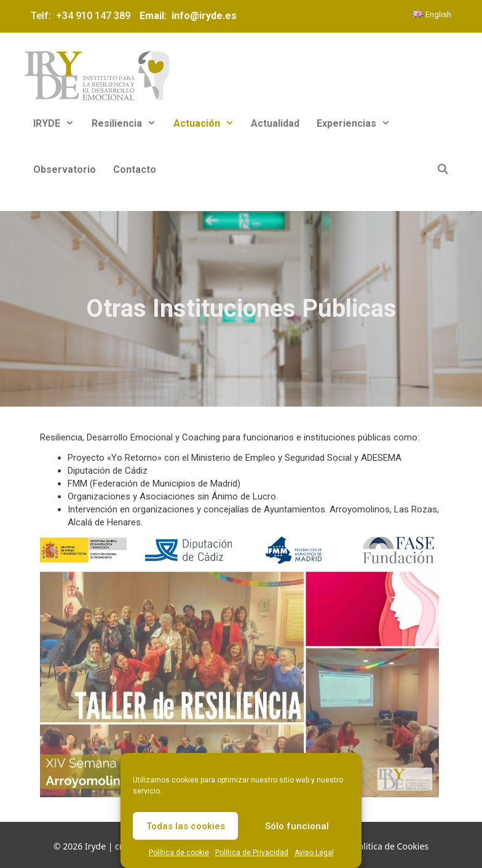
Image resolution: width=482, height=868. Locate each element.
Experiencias (358, 123)
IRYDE (58, 123)
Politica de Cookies (391, 846)
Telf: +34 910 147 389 (83, 16)
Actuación (208, 123)
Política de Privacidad (252, 853)
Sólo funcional (297, 826)
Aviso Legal (314, 853)
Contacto (135, 169)
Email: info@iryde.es (187, 16)
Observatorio (65, 169)
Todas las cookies (186, 826)
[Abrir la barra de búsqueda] (442, 169)
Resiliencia (128, 123)
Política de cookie (179, 853)
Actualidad (275, 123)
